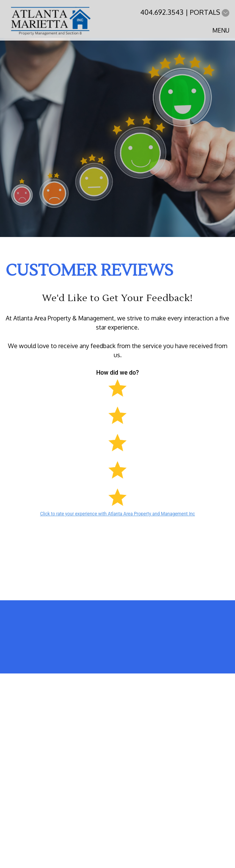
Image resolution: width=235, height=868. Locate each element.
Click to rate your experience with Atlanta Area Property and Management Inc (118, 514)
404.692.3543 (162, 12)
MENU (221, 30)
